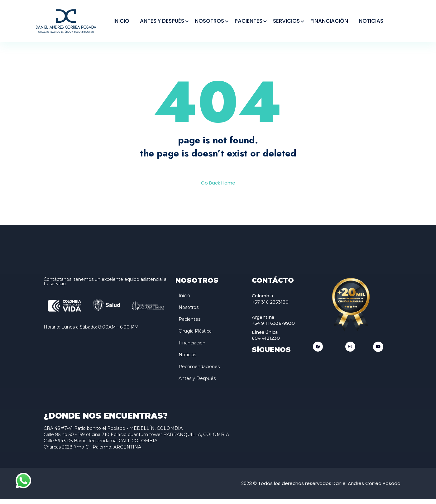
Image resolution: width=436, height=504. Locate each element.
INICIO (121, 21)
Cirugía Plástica (195, 336)
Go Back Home (218, 188)
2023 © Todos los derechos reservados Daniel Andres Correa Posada (321, 488)
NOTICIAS (371, 21)
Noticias (187, 360)
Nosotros (189, 312)
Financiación (192, 348)
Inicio (184, 300)
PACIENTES (249, 21)
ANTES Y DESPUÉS (162, 21)
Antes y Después (197, 383)
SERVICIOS (286, 21)
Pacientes (189, 324)
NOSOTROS (209, 21)
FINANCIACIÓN (329, 21)
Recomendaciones (199, 372)
